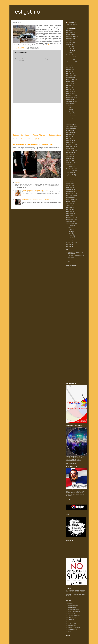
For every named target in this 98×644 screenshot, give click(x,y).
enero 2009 (69, 191)
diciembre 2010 (70, 144)
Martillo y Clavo (72, 623)
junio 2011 (69, 132)
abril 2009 (69, 185)
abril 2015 (69, 47)
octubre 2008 (70, 197)
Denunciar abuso (72, 265)
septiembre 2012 (70, 102)
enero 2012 (69, 118)
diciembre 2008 (70, 193)
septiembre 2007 (70, 224)
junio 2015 (69, 43)
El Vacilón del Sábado (73, 609)
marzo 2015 (69, 49)
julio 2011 (69, 130)
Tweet (68, 514)
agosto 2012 (69, 104)
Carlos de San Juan (73, 605)
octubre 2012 (70, 100)
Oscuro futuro (52, 45)
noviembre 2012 (70, 98)
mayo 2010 (69, 159)
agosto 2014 (69, 63)
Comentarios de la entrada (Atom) (30, 139)
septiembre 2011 (70, 126)
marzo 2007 (69, 236)
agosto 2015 (69, 39)
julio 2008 (69, 203)
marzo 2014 (69, 73)
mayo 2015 (69, 45)
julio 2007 (69, 228)
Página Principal (39, 135)
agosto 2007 (69, 226)
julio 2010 (69, 155)
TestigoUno (26, 12)
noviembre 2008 (70, 195)
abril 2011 (69, 136)
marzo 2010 (69, 163)
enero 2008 (69, 216)
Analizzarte (70, 603)
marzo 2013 (69, 89)
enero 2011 (69, 142)
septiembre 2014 (70, 61)
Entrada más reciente (21, 135)
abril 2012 (69, 112)
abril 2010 (69, 161)
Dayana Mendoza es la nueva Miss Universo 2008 (35, 190)
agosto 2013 (69, 81)
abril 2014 (69, 71)
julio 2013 (69, 83)
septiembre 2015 (70, 37)
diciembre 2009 (70, 169)
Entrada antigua (55, 135)
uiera (69, 261)
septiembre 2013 (70, 79)
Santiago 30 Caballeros (74, 627)
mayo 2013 (69, 85)
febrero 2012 (69, 116)
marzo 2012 (69, 114)
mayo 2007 (69, 232)
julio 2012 (69, 106)
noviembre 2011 (70, 122)
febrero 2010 (69, 165)
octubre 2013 (70, 77)
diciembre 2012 (70, 96)
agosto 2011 (69, 128)
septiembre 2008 (70, 199)
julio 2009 (69, 179)
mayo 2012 (69, 110)
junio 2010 (69, 157)
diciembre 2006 (70, 242)
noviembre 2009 (70, 171)
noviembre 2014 (70, 57)
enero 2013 (69, 94)
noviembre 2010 (70, 146)
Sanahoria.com (71, 625)
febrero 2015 (69, 51)
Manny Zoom (71, 621)
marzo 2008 (69, 212)
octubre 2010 (70, 148)
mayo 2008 (69, 207)
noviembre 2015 (70, 33)
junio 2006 (69, 244)
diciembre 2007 (70, 218)
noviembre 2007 (70, 220)
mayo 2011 (69, 134)
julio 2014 (69, 65)
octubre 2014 (70, 59)
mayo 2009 (69, 183)
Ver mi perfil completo (72, 25)
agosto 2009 (69, 177)
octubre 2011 (70, 124)
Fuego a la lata (71, 613)
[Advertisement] (37, 119)
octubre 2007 (70, 222)
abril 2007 (69, 234)
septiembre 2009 (70, 175)
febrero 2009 (69, 189)
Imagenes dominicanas (74, 615)
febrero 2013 (69, 92)
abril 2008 (69, 209)
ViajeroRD (70, 632)
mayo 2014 (69, 69)
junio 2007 (69, 230)
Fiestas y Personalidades (74, 611)
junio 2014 (69, 67)
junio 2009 (69, 181)
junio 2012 (69, 108)
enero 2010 (69, 167)
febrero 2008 (69, 214)
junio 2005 (69, 246)
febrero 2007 (69, 238)
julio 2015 (69, 41)
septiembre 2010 (70, 150)
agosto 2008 (69, 201)
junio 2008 (69, 205)
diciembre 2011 (70, 120)
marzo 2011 (69, 138)
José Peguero (71, 619)
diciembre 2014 (70, 55)
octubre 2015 (70, 35)
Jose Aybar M (72, 22)
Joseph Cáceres (72, 617)
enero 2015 (69, 53)
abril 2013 (69, 87)
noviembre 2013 (70, 75)
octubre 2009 (70, 173)
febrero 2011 (69, 140)
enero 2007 (69, 240)
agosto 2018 (69, 31)
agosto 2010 (69, 153)
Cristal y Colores (72, 607)
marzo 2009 (69, 187)
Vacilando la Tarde (72, 630)
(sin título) (17, 183)
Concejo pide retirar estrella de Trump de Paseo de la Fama (33, 144)
